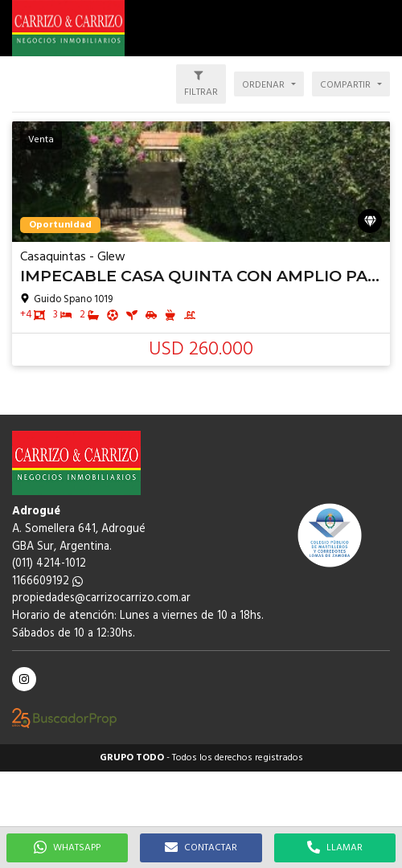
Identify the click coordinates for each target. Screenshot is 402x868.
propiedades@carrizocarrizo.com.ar (101, 598)
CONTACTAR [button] (201, 848)
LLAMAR (335, 848)
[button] (382, 28)
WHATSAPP (67, 848)
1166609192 (47, 581)
